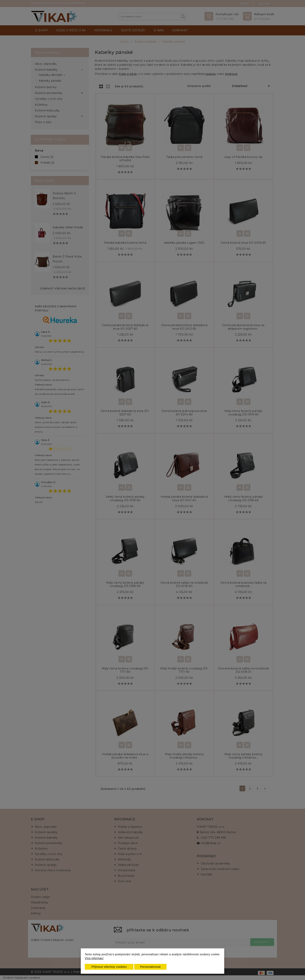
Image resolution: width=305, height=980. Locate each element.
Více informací (94, 958)
